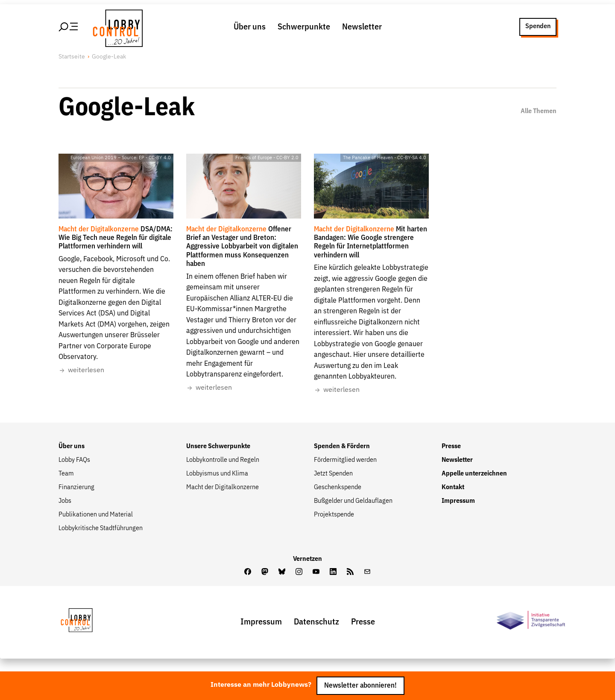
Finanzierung (76, 487)
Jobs (65, 501)
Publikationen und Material (96, 515)
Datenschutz (316, 622)
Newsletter (362, 27)
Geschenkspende (338, 487)
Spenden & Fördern (342, 446)
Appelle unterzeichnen (474, 474)
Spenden (538, 26)
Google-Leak (109, 57)
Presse (451, 446)
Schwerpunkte (304, 27)
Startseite (72, 57)
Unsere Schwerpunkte (218, 446)
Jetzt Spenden (333, 474)
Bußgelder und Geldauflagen (353, 501)
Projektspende (334, 515)
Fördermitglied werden (345, 460)
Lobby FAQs (74, 460)
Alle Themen (539, 111)
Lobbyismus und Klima (217, 474)
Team (66, 474)
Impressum (458, 501)
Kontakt (453, 487)
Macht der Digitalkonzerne (223, 487)
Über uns (250, 27)
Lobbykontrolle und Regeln (223, 460)
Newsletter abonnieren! (360, 686)
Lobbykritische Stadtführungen (101, 528)
